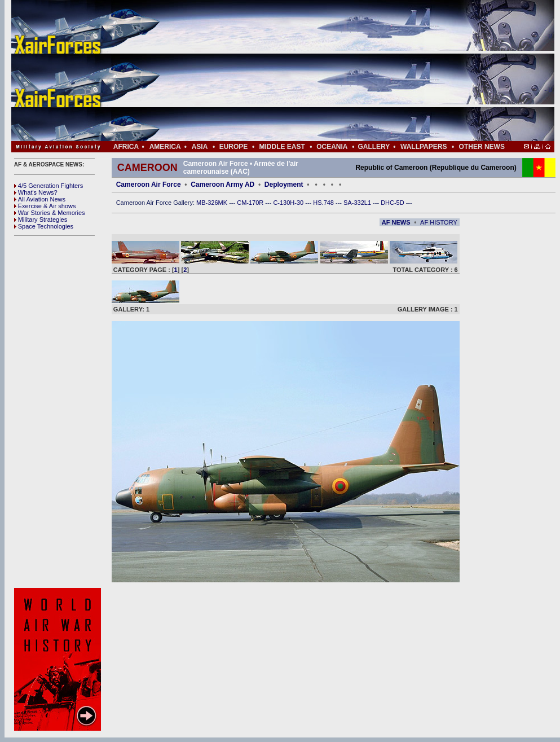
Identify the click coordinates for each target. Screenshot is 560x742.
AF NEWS (396, 222)
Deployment (284, 185)
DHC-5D (393, 203)
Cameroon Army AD (222, 185)
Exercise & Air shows (45, 206)
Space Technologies (44, 226)
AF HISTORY (439, 222)
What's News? (36, 192)
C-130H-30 (289, 203)
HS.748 (324, 203)
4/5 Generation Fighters (50, 186)
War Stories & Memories (50, 213)
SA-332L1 (358, 203)
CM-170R (251, 203)
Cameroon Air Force (149, 185)
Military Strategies (41, 219)
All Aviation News (40, 199)
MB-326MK (213, 203)
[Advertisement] (316, 71)
